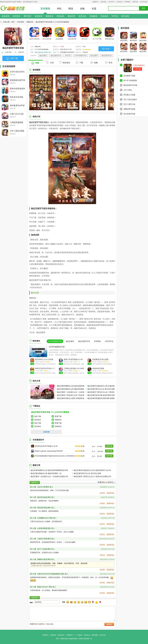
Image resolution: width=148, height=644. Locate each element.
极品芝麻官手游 (56, 56)
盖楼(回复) (110, 493)
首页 (13, 22)
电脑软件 (95, 2)
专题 (94, 9)
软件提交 (87, 635)
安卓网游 (97, 341)
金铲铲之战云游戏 (34, 34)
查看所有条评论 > (106, 482)
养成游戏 (104, 16)
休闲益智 (5, 16)
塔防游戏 (60, 16)
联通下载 (58, 416)
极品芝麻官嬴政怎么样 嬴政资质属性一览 (46, 473)
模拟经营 (71, 16)
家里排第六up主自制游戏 (110, 34)
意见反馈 (103, 635)
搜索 (143, 8)
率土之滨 (85, 33)
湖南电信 (58, 420)
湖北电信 (38, 420)
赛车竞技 (27, 16)
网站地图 (95, 635)
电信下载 (38, 416)
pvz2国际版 (59, 33)
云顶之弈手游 (72, 33)
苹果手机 (135, 2)
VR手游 (115, 16)
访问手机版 (144, 2)
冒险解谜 (93, 16)
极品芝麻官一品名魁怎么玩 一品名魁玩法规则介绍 (49, 476)
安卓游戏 (119, 2)
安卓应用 (111, 2)
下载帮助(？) (70, 635)
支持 (102, 493)
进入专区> (106, 49)
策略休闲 (49, 16)
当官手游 (68, 56)
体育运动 (82, 16)
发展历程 (53, 635)
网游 (71, 9)
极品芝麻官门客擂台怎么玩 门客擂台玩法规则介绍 (92, 476)
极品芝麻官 (43, 56)
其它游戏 (125, 16)
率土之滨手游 (47, 33)
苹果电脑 (127, 2)
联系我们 (45, 635)
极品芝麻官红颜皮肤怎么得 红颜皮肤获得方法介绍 (92, 470)
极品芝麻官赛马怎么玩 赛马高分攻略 (101, 389)
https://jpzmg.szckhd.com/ (43, 52)
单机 (59, 9)
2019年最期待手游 (81, 56)
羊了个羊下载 (97, 33)
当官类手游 (109, 341)
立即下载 (12, 59)
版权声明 (61, 635)
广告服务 (79, 635)
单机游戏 (103, 2)
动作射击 (16, 16)
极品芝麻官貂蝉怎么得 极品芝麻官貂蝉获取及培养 (49, 470)
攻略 (82, 9)
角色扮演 (38, 16)
